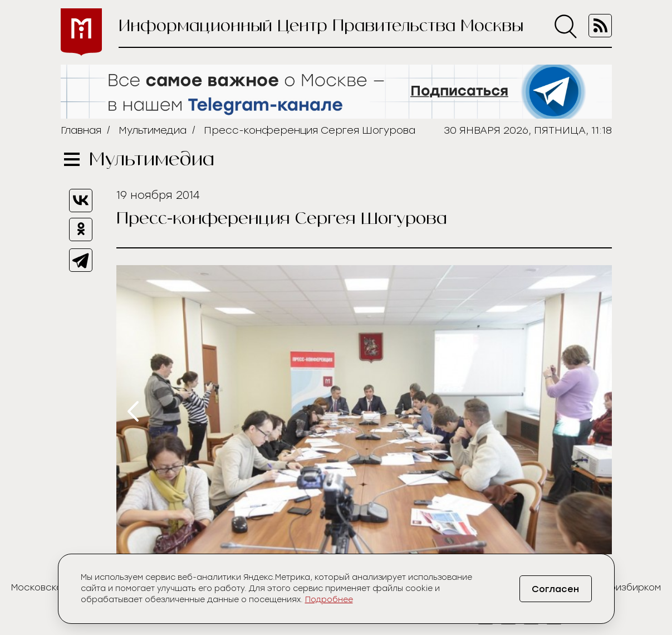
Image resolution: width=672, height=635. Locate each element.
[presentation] (133, 411)
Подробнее (329, 600)
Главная (81, 130)
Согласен (555, 589)
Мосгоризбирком (621, 587)
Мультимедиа (153, 130)
